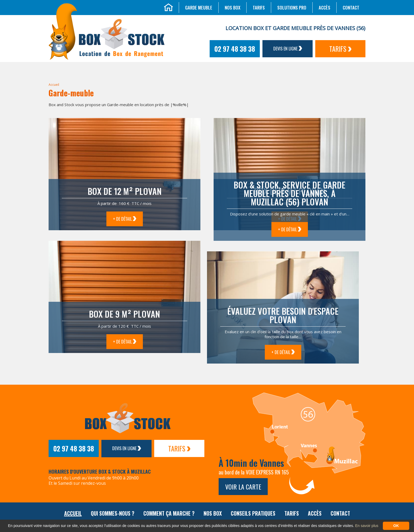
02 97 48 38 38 (235, 49)
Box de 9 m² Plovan (124, 314)
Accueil (54, 85)
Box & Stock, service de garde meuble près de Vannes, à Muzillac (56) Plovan (290, 193)
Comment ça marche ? (169, 513)
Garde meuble (199, 8)
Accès (324, 8)
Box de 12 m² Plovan (125, 191)
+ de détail (125, 219)
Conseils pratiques (253, 513)
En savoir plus (367, 526)
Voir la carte (243, 487)
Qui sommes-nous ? (113, 513)
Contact (351, 8)
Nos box (232, 8)
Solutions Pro (292, 8)
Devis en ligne (288, 49)
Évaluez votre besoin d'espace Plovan (283, 315)
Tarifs (259, 8)
